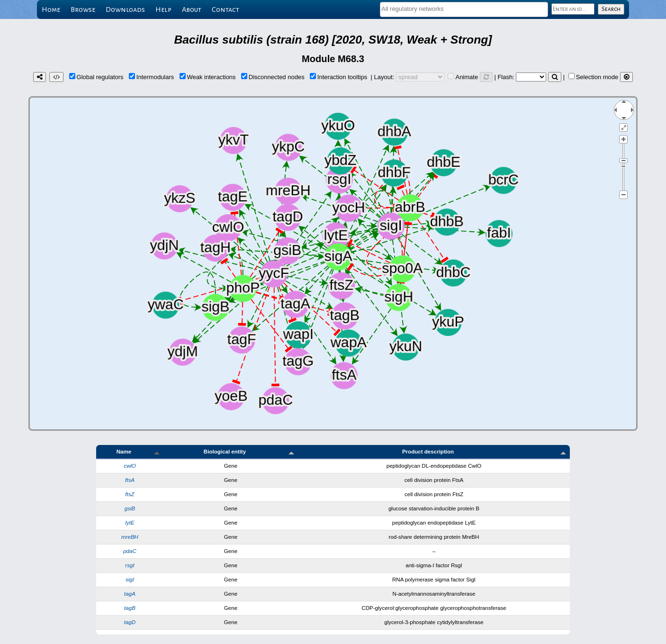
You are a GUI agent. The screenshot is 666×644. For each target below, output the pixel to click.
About (192, 9)
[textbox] (464, 9)
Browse (83, 9)
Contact (225, 9)
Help (163, 9)
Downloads (125, 9)
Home (51, 9)
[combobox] (464, 9)
